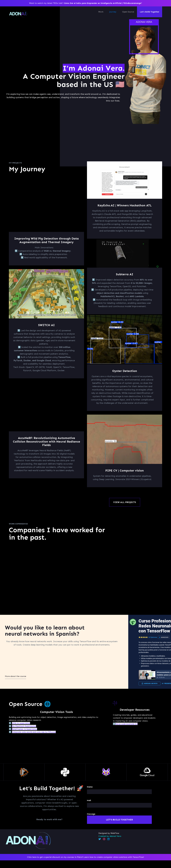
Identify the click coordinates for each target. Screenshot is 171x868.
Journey (113, 12)
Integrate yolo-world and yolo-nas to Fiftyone (34, 732)
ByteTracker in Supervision (25, 729)
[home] (18, 14)
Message (91, 814)
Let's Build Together (150, 12)
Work (101, 12)
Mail (89, 800)
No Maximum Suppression (24, 726)
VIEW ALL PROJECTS (125, 502)
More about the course (16, 676)
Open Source (128, 12)
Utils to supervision (21, 723)
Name (90, 787)
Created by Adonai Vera (110, 836)
